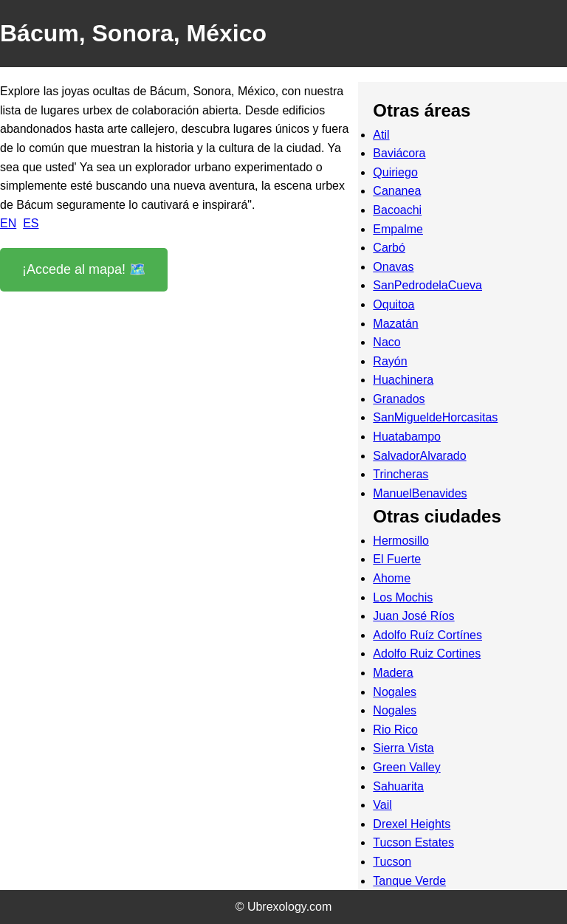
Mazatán (395, 324)
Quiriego (395, 172)
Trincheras (401, 474)
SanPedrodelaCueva (427, 285)
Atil (381, 135)
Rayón (390, 361)
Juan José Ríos (413, 616)
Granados (399, 399)
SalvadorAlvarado (419, 456)
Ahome (392, 578)
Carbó (389, 248)
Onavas (393, 267)
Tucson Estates (413, 842)
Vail (382, 805)
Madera (393, 673)
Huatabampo (407, 437)
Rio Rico (395, 730)
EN (8, 223)
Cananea (397, 191)
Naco (386, 342)
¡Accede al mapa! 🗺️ (84, 269)
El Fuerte (397, 559)
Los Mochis (403, 597)
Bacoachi (397, 210)
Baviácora (399, 153)
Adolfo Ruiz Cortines (427, 654)
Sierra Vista (403, 748)
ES (31, 223)
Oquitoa (394, 304)
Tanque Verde (409, 881)
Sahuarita (398, 786)
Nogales (395, 692)
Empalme (398, 229)
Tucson (392, 862)
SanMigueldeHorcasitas (435, 417)
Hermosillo (401, 541)
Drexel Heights (412, 824)
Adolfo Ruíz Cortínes (427, 635)
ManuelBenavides (420, 493)
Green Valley (406, 767)
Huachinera (403, 380)
